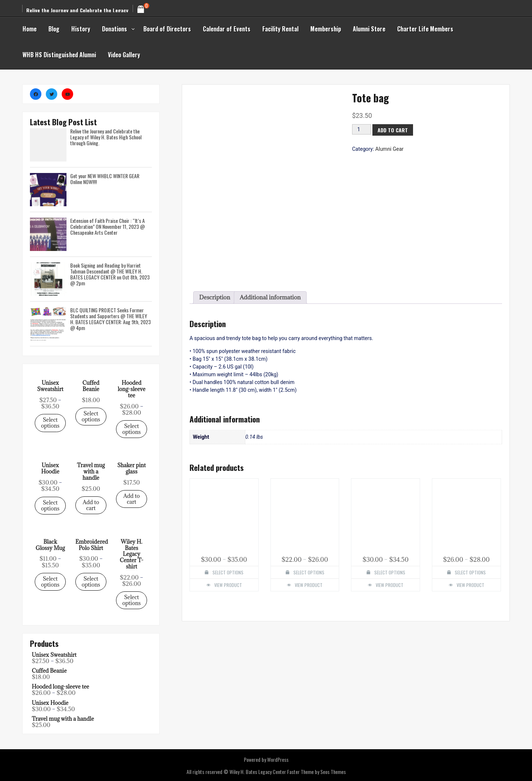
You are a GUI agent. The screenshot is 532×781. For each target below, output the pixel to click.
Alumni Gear (401, 271)
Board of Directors (167, 29)
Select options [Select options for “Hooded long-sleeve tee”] (447, 410)
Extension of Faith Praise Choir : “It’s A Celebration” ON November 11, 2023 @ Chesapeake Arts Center (108, 226)
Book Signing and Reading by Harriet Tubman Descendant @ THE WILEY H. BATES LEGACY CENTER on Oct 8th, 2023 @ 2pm (110, 274)
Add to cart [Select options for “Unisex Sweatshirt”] (91, 505)
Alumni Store (369, 29)
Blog (54, 29)
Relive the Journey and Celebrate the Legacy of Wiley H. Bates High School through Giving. (106, 137)
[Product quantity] (366, 261)
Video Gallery (124, 55)
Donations (115, 29)
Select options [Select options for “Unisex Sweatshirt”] (50, 423)
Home (30, 29)
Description (207, 334)
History (81, 29)
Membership (326, 29)
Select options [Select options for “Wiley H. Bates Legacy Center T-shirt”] (316, 410)
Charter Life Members (425, 29)
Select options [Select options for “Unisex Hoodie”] (381, 410)
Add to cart (407, 262)
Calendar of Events (227, 29)
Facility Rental (280, 29)
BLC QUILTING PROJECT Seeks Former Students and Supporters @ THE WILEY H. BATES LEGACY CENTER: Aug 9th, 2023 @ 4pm (110, 319)
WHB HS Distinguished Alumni (59, 55)
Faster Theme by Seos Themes (316, 772)
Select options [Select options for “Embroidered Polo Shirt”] (250, 410)
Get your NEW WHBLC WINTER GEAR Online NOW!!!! (105, 179)
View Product (251, 412)
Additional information (265, 334)
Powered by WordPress (266, 759)
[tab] (207, 334)
